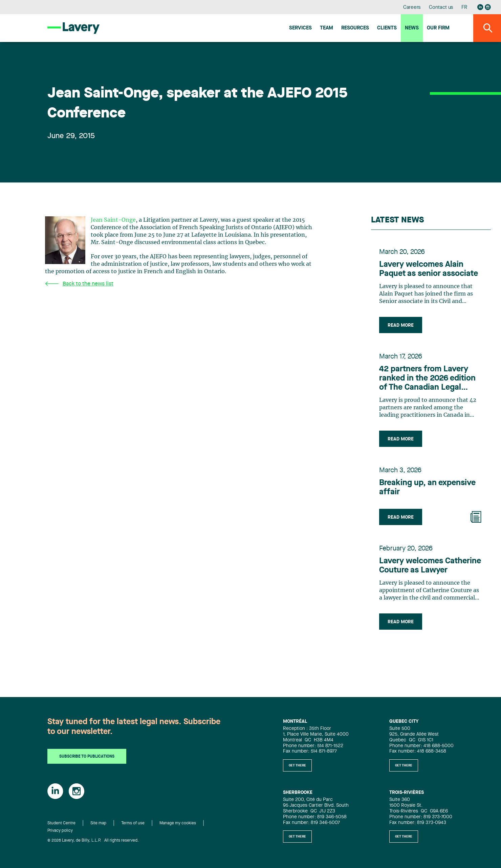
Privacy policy (60, 831)
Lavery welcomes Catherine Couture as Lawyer (430, 566)
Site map (98, 823)
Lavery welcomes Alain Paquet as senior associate (429, 269)
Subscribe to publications (87, 757)
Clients (387, 28)
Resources (355, 28)
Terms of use (133, 823)
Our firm (438, 28)
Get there (297, 765)
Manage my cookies (178, 823)
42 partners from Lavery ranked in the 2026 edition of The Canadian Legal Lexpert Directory (427, 379)
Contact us (441, 8)
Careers (412, 8)
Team (326, 28)
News (412, 28)
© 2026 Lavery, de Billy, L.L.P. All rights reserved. (93, 841)
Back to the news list (79, 284)
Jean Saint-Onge (113, 220)
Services (300, 28)
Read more (401, 325)
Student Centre (61, 823)
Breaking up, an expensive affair (427, 488)
